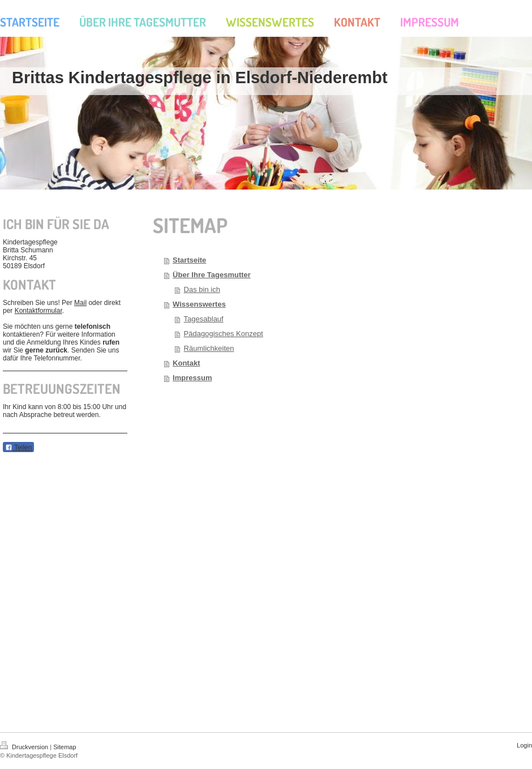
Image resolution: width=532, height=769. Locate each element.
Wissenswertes (199, 304)
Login (524, 745)
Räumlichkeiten (209, 348)
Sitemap (65, 747)
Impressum (192, 378)
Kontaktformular (38, 311)
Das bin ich (202, 289)
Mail (80, 303)
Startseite (189, 260)
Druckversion (25, 747)
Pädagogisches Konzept (224, 334)
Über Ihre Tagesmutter (212, 275)
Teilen (18, 448)
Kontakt (186, 363)
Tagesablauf (204, 319)
